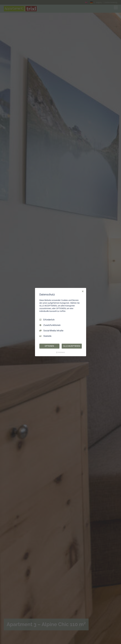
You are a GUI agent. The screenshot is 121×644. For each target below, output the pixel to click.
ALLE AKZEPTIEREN (72, 346)
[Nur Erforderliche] (83, 291)
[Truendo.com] (61, 352)
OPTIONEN (49, 346)
